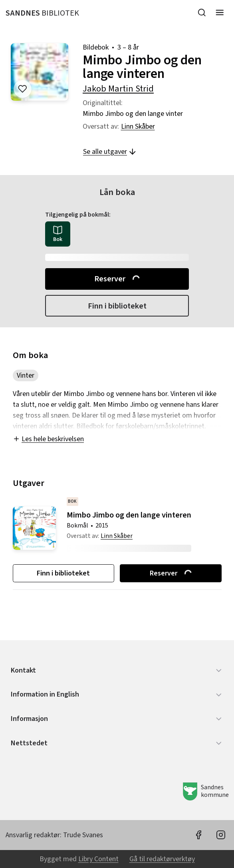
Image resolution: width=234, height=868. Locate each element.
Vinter (26, 375)
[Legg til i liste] (23, 89)
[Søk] (202, 13)
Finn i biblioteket (117, 306)
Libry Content (98, 859)
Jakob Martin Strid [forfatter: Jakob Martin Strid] (118, 89)
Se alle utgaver (110, 152)
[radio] (58, 234)
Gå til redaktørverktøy (162, 859)
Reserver (118, 279)
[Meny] (220, 13)
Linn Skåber (138, 127)
